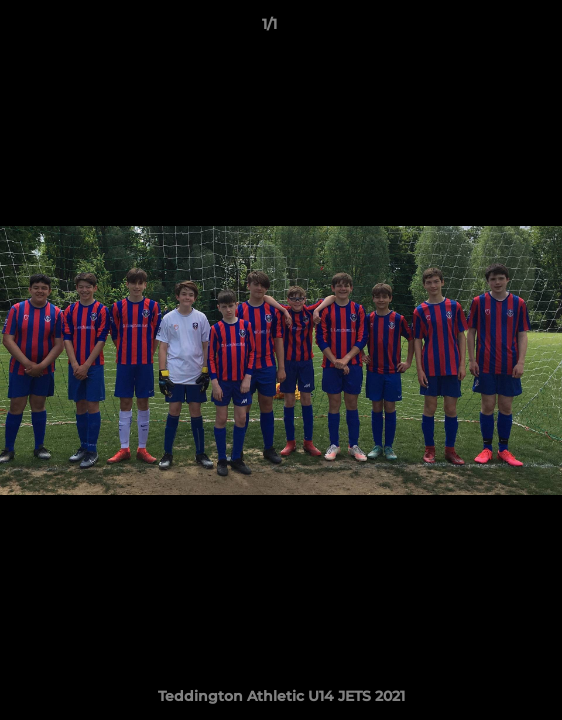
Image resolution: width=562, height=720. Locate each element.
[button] (490, 29)
